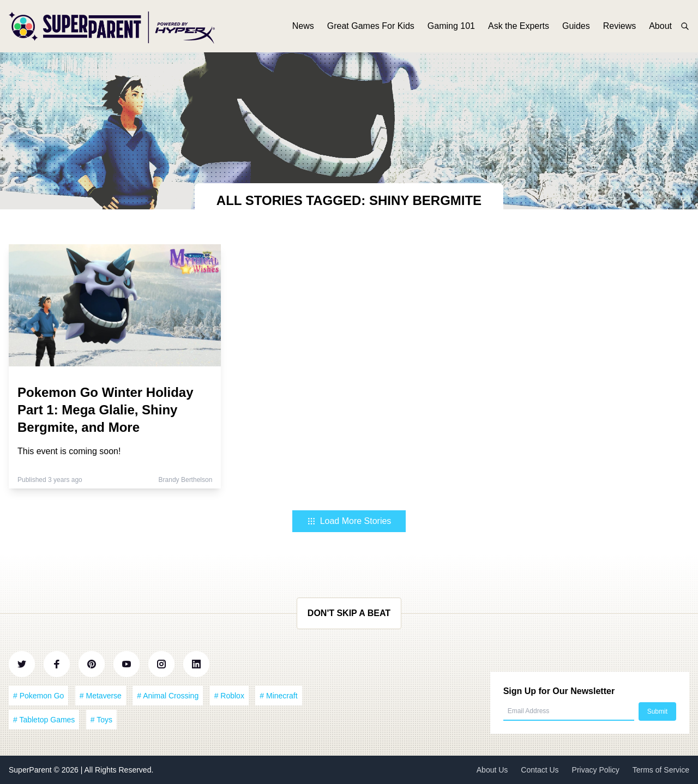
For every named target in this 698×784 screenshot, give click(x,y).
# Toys (101, 720)
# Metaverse (101, 696)
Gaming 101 (451, 26)
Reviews (619, 26)
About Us (492, 770)
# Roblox (229, 696)
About (660, 26)
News (303, 26)
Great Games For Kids (371, 26)
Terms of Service (661, 770)
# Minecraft (278, 696)
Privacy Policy (596, 770)
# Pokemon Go (38, 696)
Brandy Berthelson (186, 480)
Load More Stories (349, 521)
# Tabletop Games (44, 720)
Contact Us (540, 770)
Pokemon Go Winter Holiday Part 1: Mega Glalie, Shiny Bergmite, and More (106, 410)
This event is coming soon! (69, 451)
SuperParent (31, 770)
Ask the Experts (519, 26)
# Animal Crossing (168, 696)
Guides (576, 26)
